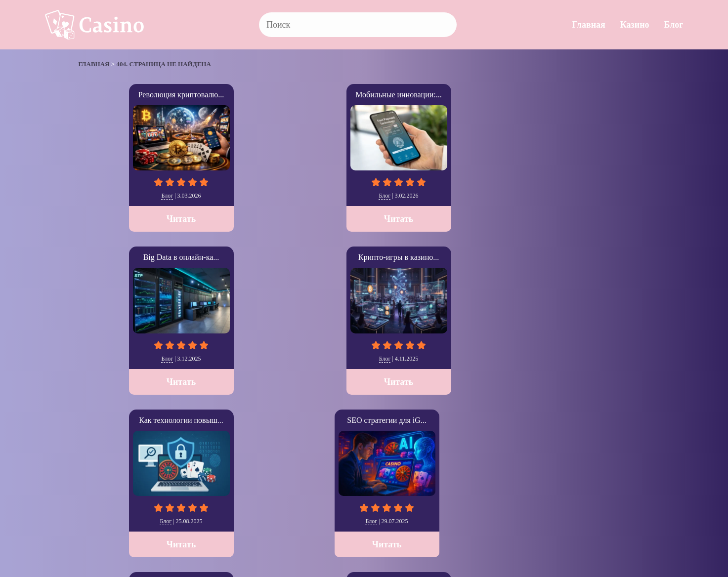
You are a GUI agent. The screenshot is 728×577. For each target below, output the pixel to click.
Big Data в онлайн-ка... (364, 95)
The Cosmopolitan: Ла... (364, 257)
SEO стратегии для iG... (130, 257)
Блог (674, 25)
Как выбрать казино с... (248, 257)
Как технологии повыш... (597, 95)
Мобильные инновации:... (247, 95)
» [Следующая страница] (92, 457)
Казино (635, 25)
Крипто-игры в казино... (481, 95)
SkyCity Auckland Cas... (481, 257)
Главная (588, 25)
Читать (131, 219)
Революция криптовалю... (131, 95)
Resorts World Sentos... (598, 257)
